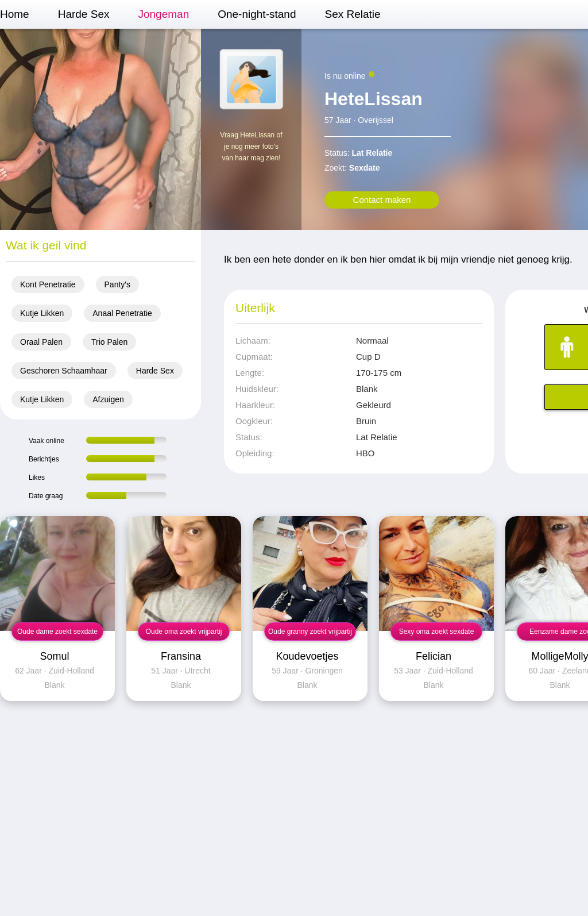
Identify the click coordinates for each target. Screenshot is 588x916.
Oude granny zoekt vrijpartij (310, 632)
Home (15, 14)
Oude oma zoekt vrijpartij (184, 632)
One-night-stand (257, 14)
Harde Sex (84, 14)
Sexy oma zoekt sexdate (437, 632)
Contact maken (382, 200)
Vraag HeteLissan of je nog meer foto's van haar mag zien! (251, 147)
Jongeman (163, 14)
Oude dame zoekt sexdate (57, 632)
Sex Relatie (352, 14)
